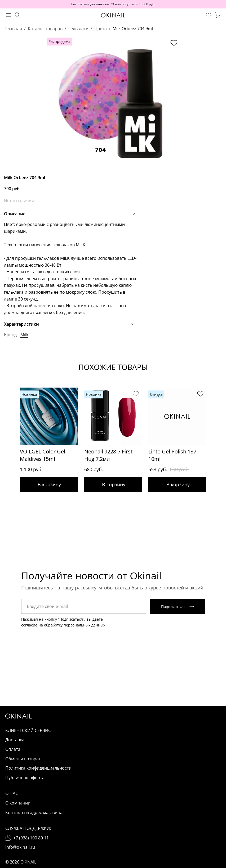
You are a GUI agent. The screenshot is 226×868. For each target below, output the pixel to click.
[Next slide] (215, 427)
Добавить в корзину (49, 485)
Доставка (15, 740)
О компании (18, 803)
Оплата (13, 749)
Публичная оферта (25, 778)
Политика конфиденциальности (38, 768)
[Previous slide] (11, 427)
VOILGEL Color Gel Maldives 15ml (43, 455)
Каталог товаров (45, 29)
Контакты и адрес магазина (34, 813)
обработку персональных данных (75, 626)
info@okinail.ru (20, 848)
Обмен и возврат (23, 759)
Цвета (101, 29)
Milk (24, 335)
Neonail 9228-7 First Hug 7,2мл (108, 455)
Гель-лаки (78, 29)
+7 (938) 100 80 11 (31, 838)
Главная (14, 29)
